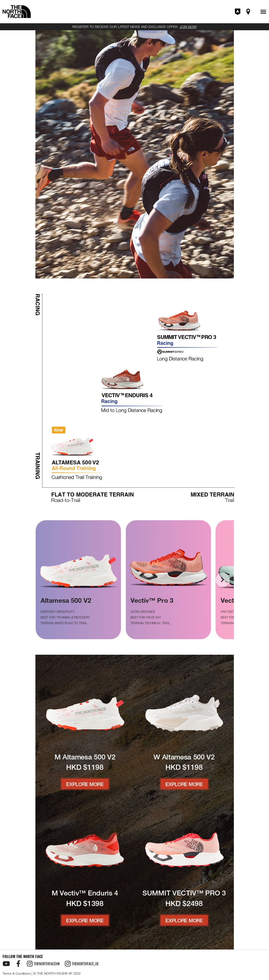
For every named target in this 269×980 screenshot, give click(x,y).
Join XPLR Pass (238, 12)
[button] (263, 12)
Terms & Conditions (17, 973)
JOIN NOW (188, 27)
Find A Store (249, 12)
